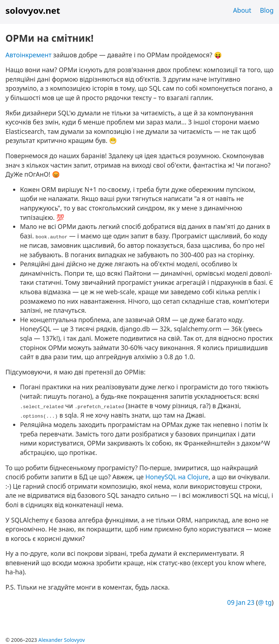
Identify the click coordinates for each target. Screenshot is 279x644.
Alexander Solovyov (62, 640)
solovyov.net (33, 10)
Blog (267, 10)
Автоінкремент (29, 55)
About (242, 10)
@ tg (265, 602)
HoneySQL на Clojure (177, 477)
